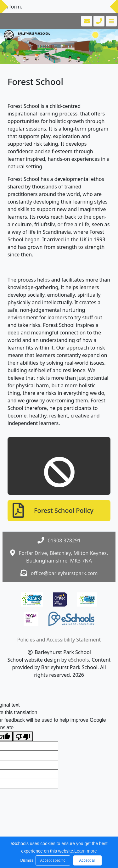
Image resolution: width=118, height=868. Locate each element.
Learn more (86, 851)
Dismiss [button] (26, 860)
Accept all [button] (87, 860)
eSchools (79, 660)
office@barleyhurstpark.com (64, 573)
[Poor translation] (23, 736)
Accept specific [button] (53, 860)
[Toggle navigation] (111, 21)
